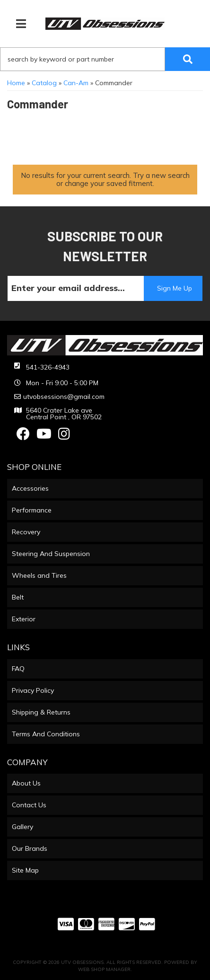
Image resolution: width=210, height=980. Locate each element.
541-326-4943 (48, 367)
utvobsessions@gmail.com (64, 397)
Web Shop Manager (104, 969)
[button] (105, 59)
